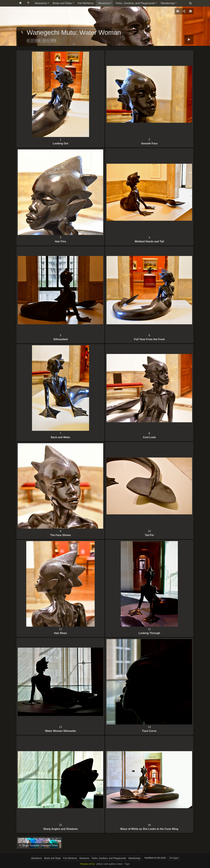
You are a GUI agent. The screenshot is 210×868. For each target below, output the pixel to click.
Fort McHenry (86, 3)
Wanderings (168, 3)
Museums (104, 3)
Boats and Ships (62, 3)
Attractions (41, 3)
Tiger (127, 864)
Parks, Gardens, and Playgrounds (135, 3)
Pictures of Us (87, 864)
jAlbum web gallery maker (110, 864)
